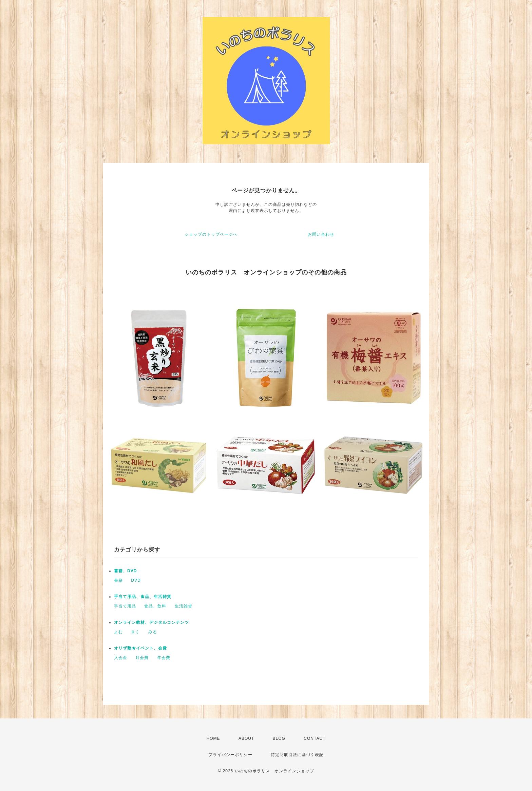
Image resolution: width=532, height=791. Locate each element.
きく (135, 632)
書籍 (118, 580)
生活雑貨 (184, 606)
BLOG (279, 738)
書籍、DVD (125, 571)
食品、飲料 (155, 606)
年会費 (164, 658)
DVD (136, 580)
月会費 (142, 658)
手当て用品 (125, 606)
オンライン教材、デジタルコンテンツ (151, 622)
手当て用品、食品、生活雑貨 (143, 597)
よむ (118, 632)
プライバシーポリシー (230, 755)
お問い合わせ (321, 234)
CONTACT (315, 738)
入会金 (121, 658)
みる (153, 632)
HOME (213, 738)
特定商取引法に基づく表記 (297, 755)
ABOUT (246, 738)
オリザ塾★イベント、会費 (140, 648)
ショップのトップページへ (211, 234)
